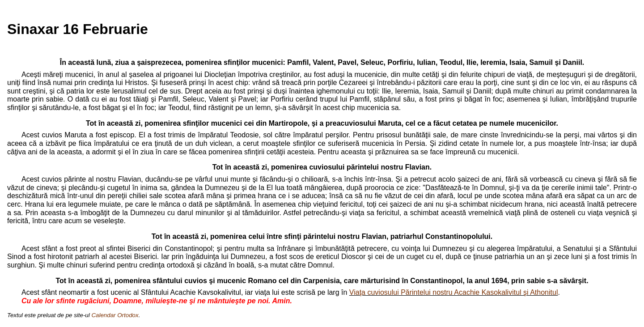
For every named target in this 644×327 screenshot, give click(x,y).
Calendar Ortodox (115, 315)
